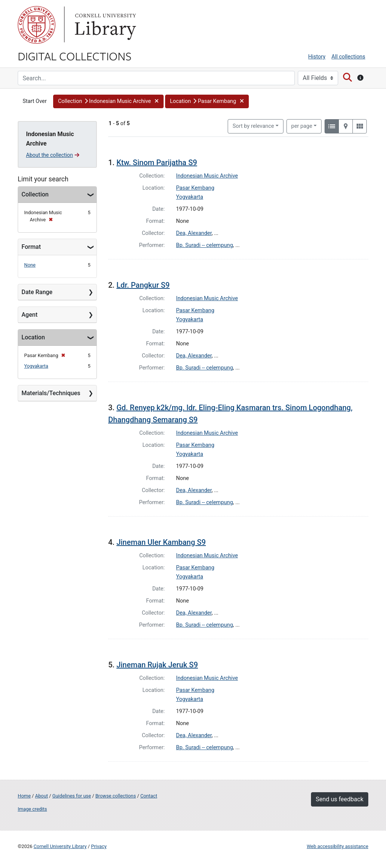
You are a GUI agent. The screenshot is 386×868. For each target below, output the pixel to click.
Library (104, 25)
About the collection (53, 155)
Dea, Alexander (194, 233)
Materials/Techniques (51, 393)
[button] (108, 101)
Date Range (37, 292)
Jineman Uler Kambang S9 (161, 542)
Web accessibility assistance (338, 846)
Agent (29, 315)
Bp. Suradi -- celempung (204, 245)
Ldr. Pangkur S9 (143, 285)
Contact (149, 796)
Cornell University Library (60, 846)
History (317, 57)
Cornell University (37, 25)
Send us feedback (340, 799)
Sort (253, 126)
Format (31, 247)
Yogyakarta (36, 366)
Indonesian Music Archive (207, 176)
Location (33, 337)
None (30, 265)
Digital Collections (75, 56)
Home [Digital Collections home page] (24, 796)
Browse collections (116, 796)
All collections (348, 57)
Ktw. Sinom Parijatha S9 (157, 163)
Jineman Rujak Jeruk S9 (157, 665)
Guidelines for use (72, 796)
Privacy (99, 846)
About (41, 796)
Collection (35, 194)
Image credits (32, 809)
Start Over (35, 101)
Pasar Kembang (195, 188)
